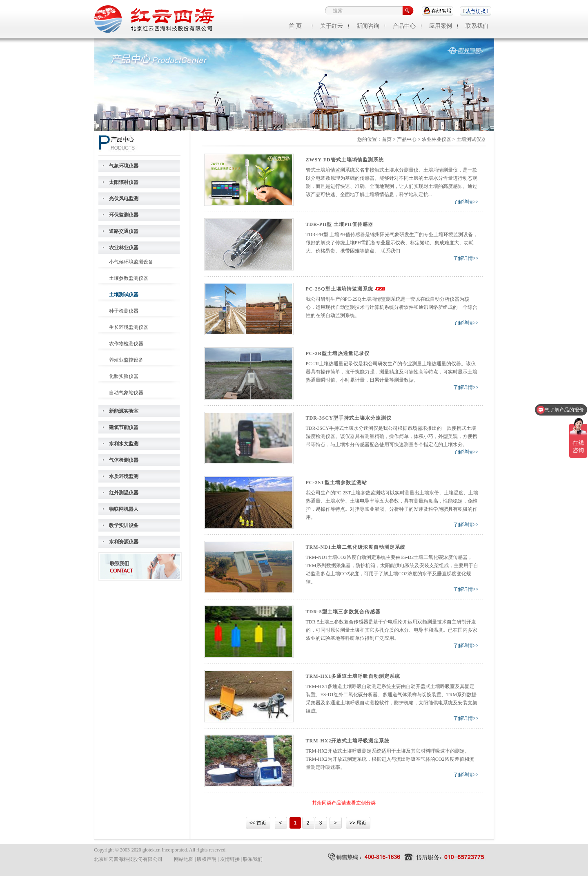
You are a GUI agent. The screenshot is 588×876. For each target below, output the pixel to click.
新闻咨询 (368, 26)
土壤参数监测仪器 (129, 278)
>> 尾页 (358, 823)
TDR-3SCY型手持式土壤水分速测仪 (349, 418)
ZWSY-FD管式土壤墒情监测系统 (345, 160)
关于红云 (332, 26)
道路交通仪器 (124, 231)
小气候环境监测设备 (131, 262)
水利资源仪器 (124, 542)
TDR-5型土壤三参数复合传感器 (343, 612)
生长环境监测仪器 (129, 327)
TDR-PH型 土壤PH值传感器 (340, 224)
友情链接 (230, 859)
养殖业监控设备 (126, 360)
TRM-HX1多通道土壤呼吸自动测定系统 (353, 676)
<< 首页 (258, 823)
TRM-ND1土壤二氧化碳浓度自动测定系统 (356, 547)
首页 (387, 139)
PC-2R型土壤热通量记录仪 (338, 353)
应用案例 (441, 26)
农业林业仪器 (124, 248)
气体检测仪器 (124, 460)
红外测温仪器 (124, 493)
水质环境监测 (124, 476)
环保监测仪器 (124, 215)
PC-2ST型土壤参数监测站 (337, 483)
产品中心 (404, 26)
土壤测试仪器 (124, 295)
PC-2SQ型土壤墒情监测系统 (340, 289)
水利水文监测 (124, 444)
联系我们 (477, 26)
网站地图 (184, 859)
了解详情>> (466, 202)
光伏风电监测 (124, 199)
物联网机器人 (124, 509)
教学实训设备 (124, 525)
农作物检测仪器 (126, 344)
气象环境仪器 (124, 166)
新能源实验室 (124, 411)
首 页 (295, 26)
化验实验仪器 (124, 376)
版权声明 (207, 859)
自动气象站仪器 (126, 393)
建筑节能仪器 (124, 427)
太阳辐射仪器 (124, 182)
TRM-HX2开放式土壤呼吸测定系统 (348, 741)
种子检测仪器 (124, 311)
